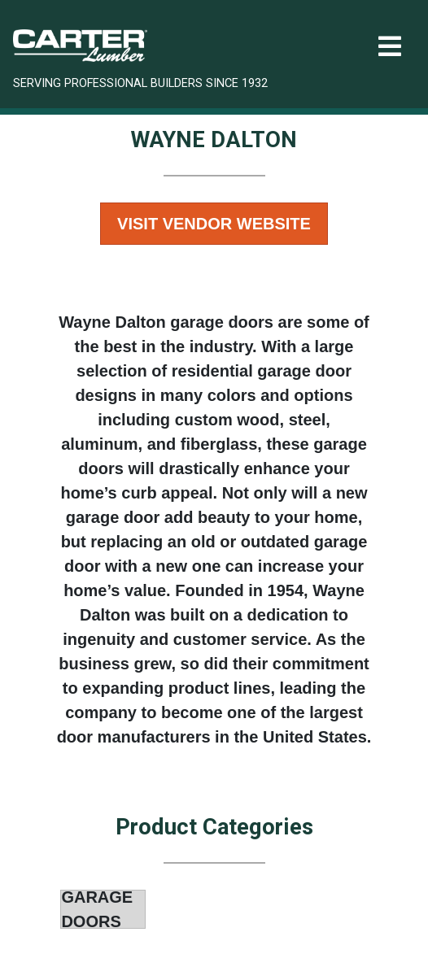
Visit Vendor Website (214, 224)
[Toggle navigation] (390, 47)
